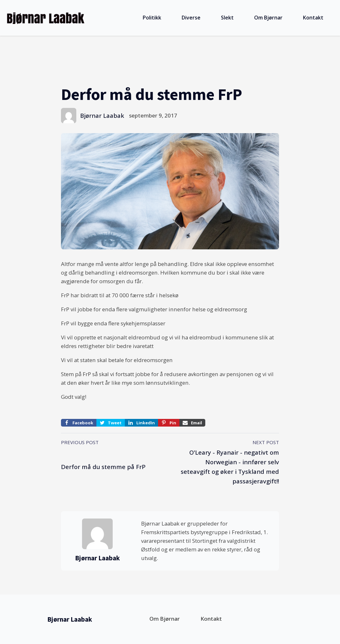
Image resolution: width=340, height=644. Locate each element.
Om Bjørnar (268, 18)
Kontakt (313, 18)
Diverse (191, 18)
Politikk (152, 18)
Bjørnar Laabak (102, 115)
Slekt (227, 18)
